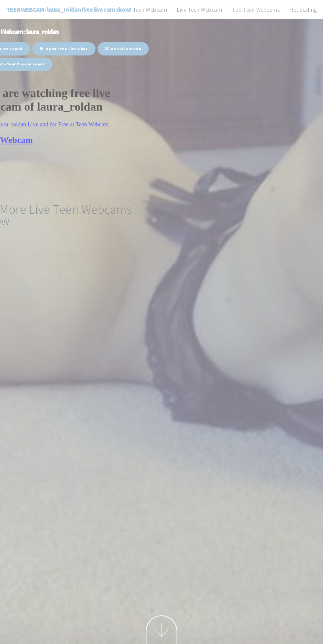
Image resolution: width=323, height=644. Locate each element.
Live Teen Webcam (199, 10)
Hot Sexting (303, 10)
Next (162, 630)
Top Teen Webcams (256, 10)
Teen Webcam (150, 10)
